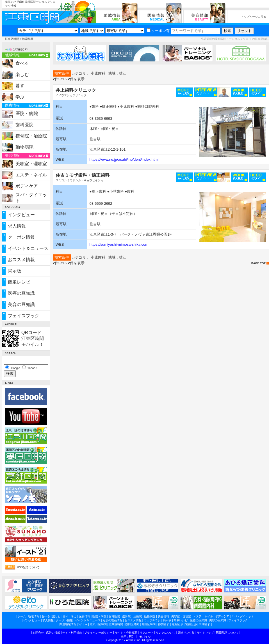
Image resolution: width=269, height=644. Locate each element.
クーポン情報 (21, 237)
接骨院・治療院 (31, 136)
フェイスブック (24, 316)
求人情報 (17, 226)
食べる (22, 63)
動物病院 (24, 147)
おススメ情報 (21, 260)
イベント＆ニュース (28, 248)
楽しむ (22, 74)
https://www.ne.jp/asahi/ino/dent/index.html (124, 159)
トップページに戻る (254, 17)
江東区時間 (12, 39)
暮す (20, 86)
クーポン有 (158, 31)
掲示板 (15, 271)
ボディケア (27, 186)
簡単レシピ (19, 282)
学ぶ (20, 97)
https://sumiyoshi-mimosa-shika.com (119, 244)
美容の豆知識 (21, 304)
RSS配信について (29, 567)
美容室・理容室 (31, 164)
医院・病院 (27, 113)
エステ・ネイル (31, 175)
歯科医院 (24, 125)
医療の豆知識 (21, 293)
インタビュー (21, 215)
